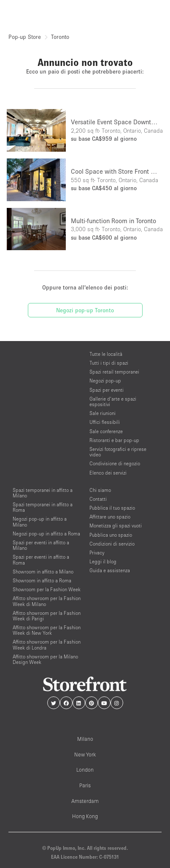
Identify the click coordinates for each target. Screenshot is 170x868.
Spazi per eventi (107, 390)
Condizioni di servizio (112, 544)
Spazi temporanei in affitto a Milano (43, 493)
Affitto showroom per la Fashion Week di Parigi (47, 616)
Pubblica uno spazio (111, 535)
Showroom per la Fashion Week (47, 589)
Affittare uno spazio (110, 517)
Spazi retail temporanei (114, 372)
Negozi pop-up (105, 381)
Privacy (97, 553)
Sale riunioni (103, 413)
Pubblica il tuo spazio (112, 508)
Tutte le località (106, 354)
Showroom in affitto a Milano (43, 572)
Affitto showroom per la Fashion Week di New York (47, 630)
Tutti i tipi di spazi (109, 363)
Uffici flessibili (105, 422)
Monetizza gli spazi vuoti (116, 525)
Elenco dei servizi (108, 473)
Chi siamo (100, 490)
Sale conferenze (106, 431)
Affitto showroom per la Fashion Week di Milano (47, 601)
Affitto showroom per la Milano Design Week (45, 659)
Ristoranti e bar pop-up (114, 440)
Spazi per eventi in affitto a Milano (41, 545)
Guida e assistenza (110, 570)
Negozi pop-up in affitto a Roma (46, 534)
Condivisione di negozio (115, 463)
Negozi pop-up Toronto (85, 310)
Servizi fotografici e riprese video (118, 452)
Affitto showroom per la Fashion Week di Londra (47, 644)
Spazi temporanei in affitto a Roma (43, 507)
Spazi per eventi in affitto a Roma (41, 560)
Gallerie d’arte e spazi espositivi (113, 401)
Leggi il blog (103, 561)
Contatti (98, 499)
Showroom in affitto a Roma (42, 580)
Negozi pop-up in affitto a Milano (40, 521)
